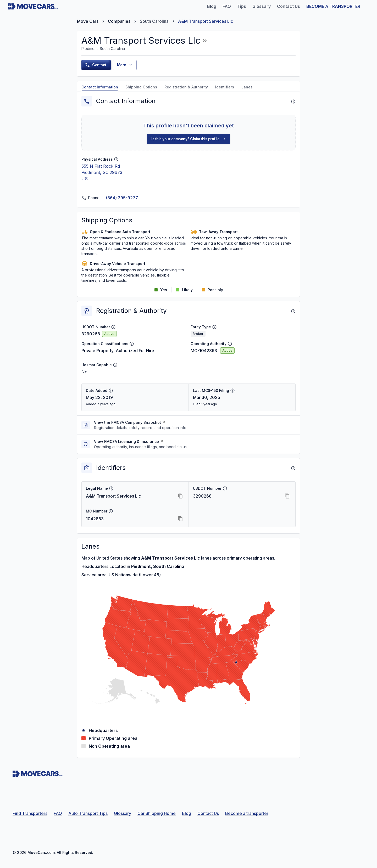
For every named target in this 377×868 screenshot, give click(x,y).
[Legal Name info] (111, 488)
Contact (96, 65)
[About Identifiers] (293, 468)
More (125, 65)
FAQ (58, 813)
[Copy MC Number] (180, 519)
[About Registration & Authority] (293, 311)
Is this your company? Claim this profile (189, 139)
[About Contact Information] (293, 102)
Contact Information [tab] (100, 87)
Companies (119, 21)
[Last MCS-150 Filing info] (232, 391)
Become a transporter (247, 813)
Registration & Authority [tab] (186, 87)
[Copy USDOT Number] (287, 496)
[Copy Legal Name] (180, 496)
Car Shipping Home (157, 813)
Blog (187, 813)
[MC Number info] (111, 511)
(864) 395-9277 (122, 198)
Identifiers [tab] (225, 87)
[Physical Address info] (116, 159)
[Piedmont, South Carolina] (236, 663)
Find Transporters (30, 813)
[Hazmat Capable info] (115, 365)
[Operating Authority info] (230, 344)
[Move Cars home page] (33, 6)
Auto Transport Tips (88, 813)
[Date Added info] (111, 391)
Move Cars (88, 21)
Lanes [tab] (247, 87)
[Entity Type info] (214, 327)
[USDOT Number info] (113, 327)
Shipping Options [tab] (141, 87)
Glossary (123, 813)
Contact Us (208, 813)
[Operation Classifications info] (132, 344)
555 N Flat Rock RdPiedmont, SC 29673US (102, 172)
